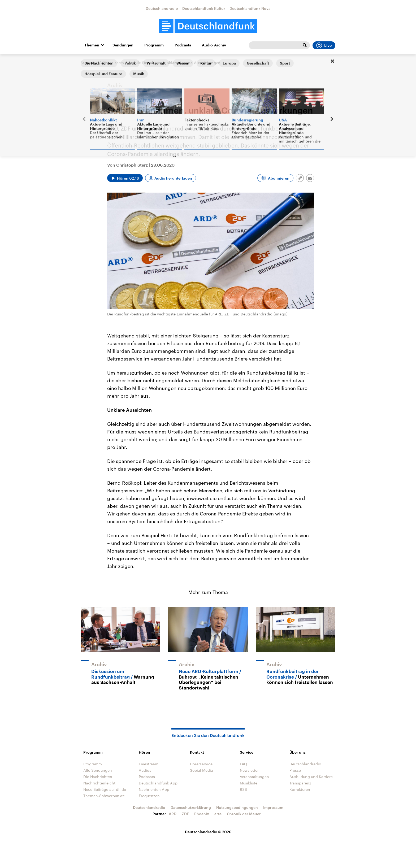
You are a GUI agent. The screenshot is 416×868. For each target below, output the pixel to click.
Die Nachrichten (98, 777)
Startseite (89, 63)
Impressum (273, 807)
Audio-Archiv (214, 45)
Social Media (201, 770)
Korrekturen (300, 789)
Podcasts (183, 45)
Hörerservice (201, 764)
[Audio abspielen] (125, 178)
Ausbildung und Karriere (311, 777)
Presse (295, 770)
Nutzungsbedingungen (237, 807)
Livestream (149, 764)
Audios (145, 770)
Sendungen (123, 45)
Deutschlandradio (162, 8)
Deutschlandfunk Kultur (204, 8)
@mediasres (113, 63)
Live (324, 45)
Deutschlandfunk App (158, 783)
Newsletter (249, 770)
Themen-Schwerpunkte (104, 796)
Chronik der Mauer (244, 814)
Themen (92, 45)
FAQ (244, 764)
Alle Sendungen (98, 770)
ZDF (185, 814)
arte (218, 814)
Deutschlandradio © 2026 (208, 832)
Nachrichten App (154, 789)
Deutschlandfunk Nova (250, 8)
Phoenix (202, 814)
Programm (154, 45)
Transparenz (300, 783)
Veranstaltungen (254, 777)
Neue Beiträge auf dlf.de (105, 789)
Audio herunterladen (173, 178)
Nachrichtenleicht (99, 783)
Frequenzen (149, 796)
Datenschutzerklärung (191, 807)
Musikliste (249, 783)
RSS (243, 789)
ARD (173, 814)
